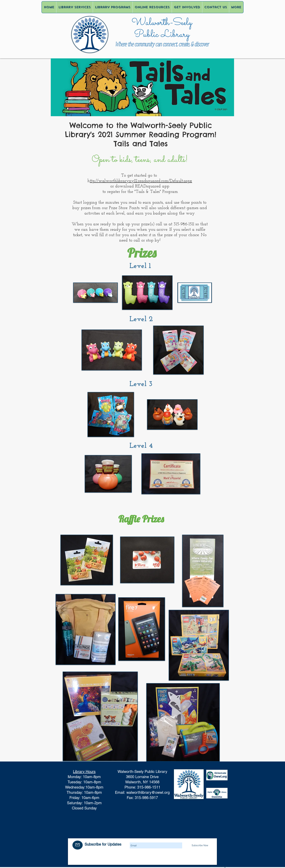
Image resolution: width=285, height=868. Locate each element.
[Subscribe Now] (200, 845)
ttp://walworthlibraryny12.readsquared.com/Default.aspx (141, 181)
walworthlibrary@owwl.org (148, 792)
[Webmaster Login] (219, 866)
